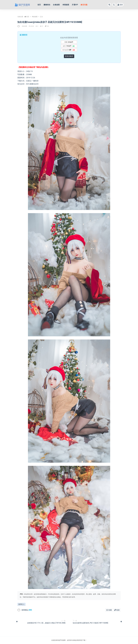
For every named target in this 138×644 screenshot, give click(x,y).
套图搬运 (25, 610)
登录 (120, 5)
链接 (117, 610)
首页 (28, 17)
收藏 (109, 610)
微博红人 (21, 604)
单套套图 (35, 17)
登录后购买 (69, 56)
